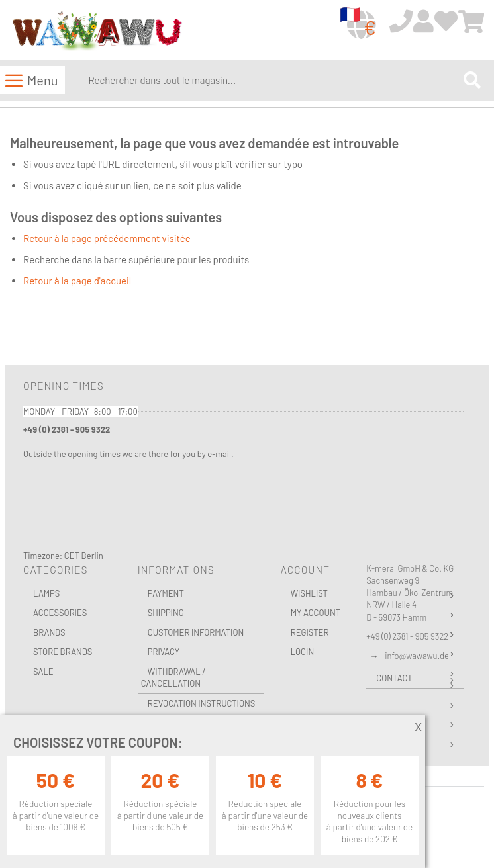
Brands (49, 632)
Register (310, 632)
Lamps (46, 593)
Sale (43, 672)
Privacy (164, 652)
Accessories (60, 613)
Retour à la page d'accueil (77, 281)
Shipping (166, 613)
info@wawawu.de (417, 656)
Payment (166, 593)
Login (303, 652)
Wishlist (309, 593)
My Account (316, 613)
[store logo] (96, 31)
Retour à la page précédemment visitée (107, 238)
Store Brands (63, 652)
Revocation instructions (202, 703)
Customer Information (196, 632)
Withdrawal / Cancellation (173, 678)
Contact (394, 678)
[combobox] (273, 80)
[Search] (472, 80)
